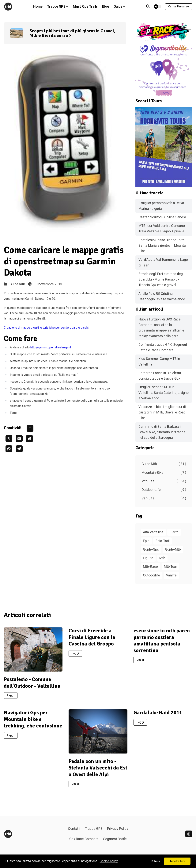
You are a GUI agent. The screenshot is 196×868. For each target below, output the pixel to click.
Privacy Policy (118, 829)
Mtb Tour (170, 567)
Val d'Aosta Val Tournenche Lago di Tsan (163, 262)
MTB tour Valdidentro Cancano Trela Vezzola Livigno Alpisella (162, 229)
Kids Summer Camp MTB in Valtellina (159, 362)
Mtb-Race (150, 567)
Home (38, 7)
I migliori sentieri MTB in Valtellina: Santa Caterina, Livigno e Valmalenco (164, 393)
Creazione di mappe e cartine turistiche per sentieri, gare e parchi (46, 328)
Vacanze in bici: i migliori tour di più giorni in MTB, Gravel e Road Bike (162, 413)
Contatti (74, 829)
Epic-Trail (163, 541)
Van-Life (164, 498)
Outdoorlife (151, 575)
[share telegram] (19, 449)
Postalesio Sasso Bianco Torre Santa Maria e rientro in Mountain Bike (163, 246)
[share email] (19, 439)
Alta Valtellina (153, 532)
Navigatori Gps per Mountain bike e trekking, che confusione (33, 719)
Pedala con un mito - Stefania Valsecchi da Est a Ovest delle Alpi (98, 768)
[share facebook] (30, 428)
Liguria (148, 558)
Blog (106, 7)
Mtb (162, 558)
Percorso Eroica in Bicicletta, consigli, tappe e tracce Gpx (160, 376)
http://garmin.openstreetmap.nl (51, 347)
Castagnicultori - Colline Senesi (162, 217)
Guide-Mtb (173, 550)
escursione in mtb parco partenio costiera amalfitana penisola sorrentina (162, 641)
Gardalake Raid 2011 (158, 713)
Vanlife (171, 575)
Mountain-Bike (164, 473)
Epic (146, 541)
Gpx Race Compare (84, 839)
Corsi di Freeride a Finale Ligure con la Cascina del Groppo (92, 637)
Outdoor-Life (164, 490)
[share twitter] (9, 439)
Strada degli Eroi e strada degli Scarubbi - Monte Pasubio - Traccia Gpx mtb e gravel (161, 280)
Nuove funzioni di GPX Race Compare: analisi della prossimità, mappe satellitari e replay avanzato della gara (161, 328)
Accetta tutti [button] (177, 861)
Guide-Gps (151, 550)
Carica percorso (179, 7)
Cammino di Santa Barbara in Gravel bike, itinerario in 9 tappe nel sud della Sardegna (162, 432)
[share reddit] (29, 439)
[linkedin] (189, 834)
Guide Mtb (164, 464)
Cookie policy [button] (109, 861)
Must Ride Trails (85, 7)
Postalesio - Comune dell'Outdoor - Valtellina (32, 683)
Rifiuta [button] (156, 861)
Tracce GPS (94, 829)
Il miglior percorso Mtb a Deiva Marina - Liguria (161, 206)
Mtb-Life (164, 481)
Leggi (11, 695)
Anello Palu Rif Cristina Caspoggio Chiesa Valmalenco (162, 296)
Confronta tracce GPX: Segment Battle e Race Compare (163, 347)
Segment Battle (115, 839)
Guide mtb (17, 284)
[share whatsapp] (9, 449)
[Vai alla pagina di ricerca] (148, 7)
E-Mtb (174, 532)
